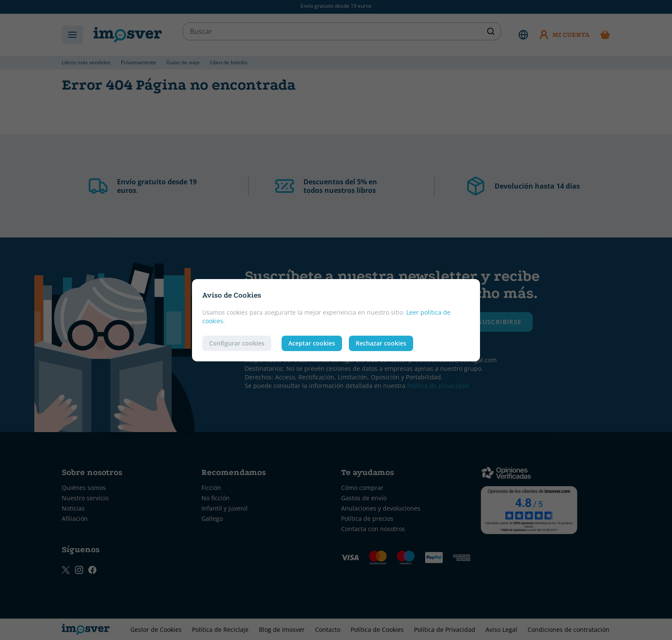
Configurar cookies (237, 343)
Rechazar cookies (381, 343)
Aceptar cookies (312, 343)
